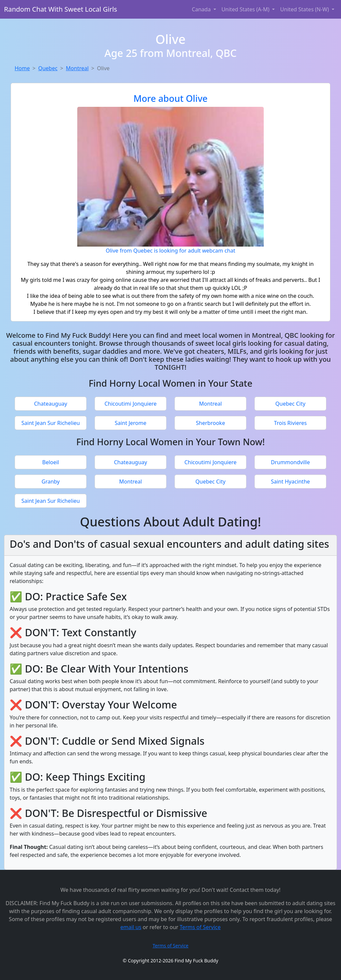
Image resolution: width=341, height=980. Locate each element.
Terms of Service (200, 927)
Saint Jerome (130, 423)
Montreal (77, 68)
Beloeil (51, 462)
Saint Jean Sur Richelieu (50, 423)
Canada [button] (202, 9)
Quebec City (290, 404)
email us (131, 927)
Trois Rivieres (290, 423)
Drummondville (290, 462)
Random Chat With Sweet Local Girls (61, 9)
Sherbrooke (210, 423)
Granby (51, 482)
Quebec (48, 68)
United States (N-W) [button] (305, 9)
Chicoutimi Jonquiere (131, 404)
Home (22, 68)
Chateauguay (51, 404)
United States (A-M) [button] (246, 9)
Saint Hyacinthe (290, 482)
